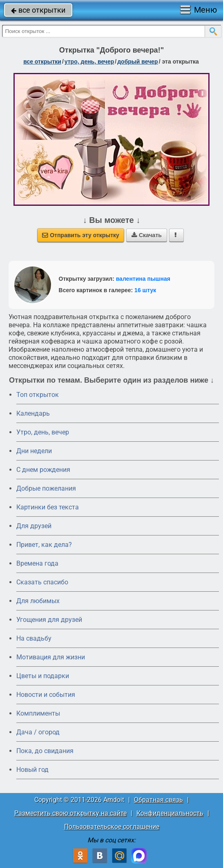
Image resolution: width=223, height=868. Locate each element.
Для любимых (38, 601)
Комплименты (38, 713)
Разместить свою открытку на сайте (70, 813)
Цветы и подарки (43, 676)
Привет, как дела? (44, 545)
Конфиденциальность (170, 813)
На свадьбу (34, 638)
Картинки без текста (48, 507)
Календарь (33, 413)
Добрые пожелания (46, 488)
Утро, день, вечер (43, 432)
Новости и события (46, 695)
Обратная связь (158, 800)
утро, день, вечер (89, 62)
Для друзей (34, 526)
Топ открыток (38, 395)
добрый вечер (137, 62)
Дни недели (34, 451)
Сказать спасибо (42, 582)
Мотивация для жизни (51, 657)
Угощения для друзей (49, 620)
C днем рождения (43, 470)
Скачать (147, 235)
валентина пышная (143, 279)
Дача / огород (38, 732)
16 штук (145, 290)
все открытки (38, 10)
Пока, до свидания (45, 751)
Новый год (32, 770)
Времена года (37, 563)
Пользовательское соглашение (112, 827)
